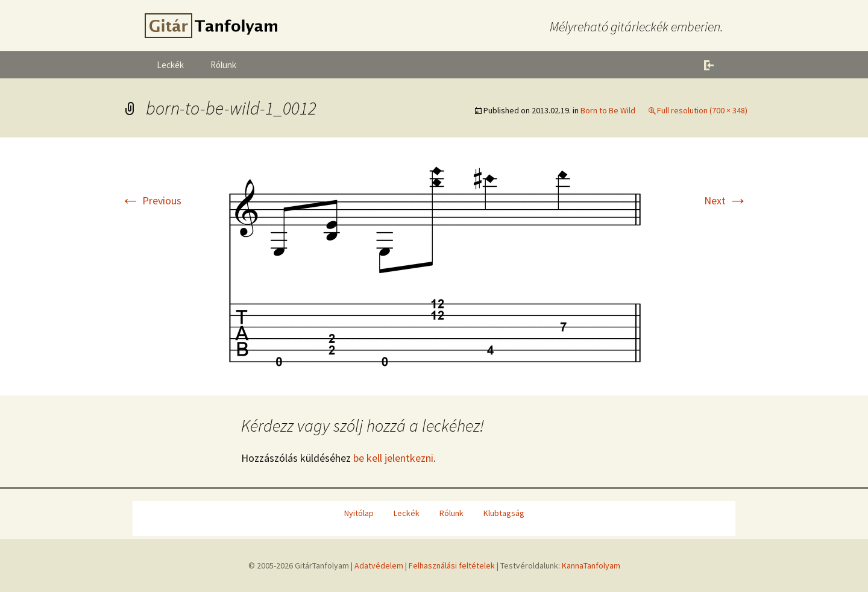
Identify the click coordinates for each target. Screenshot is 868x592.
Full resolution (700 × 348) (702, 110)
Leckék (170, 65)
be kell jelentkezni (393, 458)
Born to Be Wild (608, 110)
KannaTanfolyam (591, 565)
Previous (151, 200)
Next (726, 200)
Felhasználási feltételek (452, 565)
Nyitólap (359, 513)
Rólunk (223, 65)
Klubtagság (504, 513)
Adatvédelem (379, 565)
